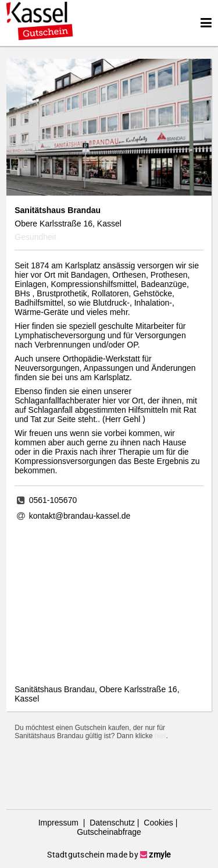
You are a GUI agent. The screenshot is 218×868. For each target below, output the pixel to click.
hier (160, 736)
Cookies (157, 823)
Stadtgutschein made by (109, 855)
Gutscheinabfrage (109, 832)
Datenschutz (111, 823)
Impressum (60, 823)
